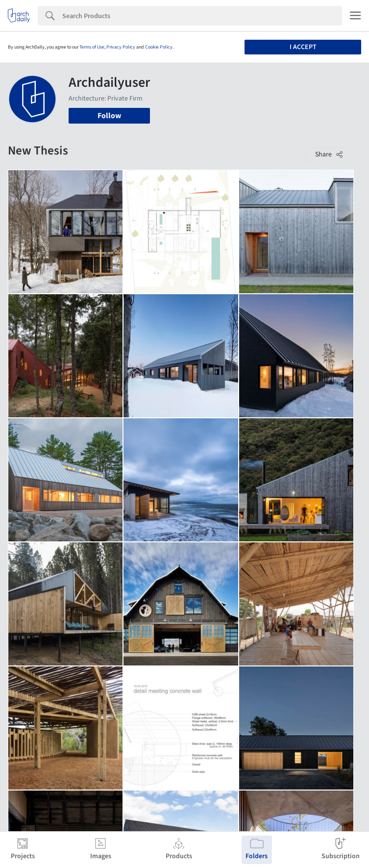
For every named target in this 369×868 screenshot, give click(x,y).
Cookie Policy (159, 47)
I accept (303, 47)
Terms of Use (92, 47)
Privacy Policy (121, 47)
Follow (109, 116)
